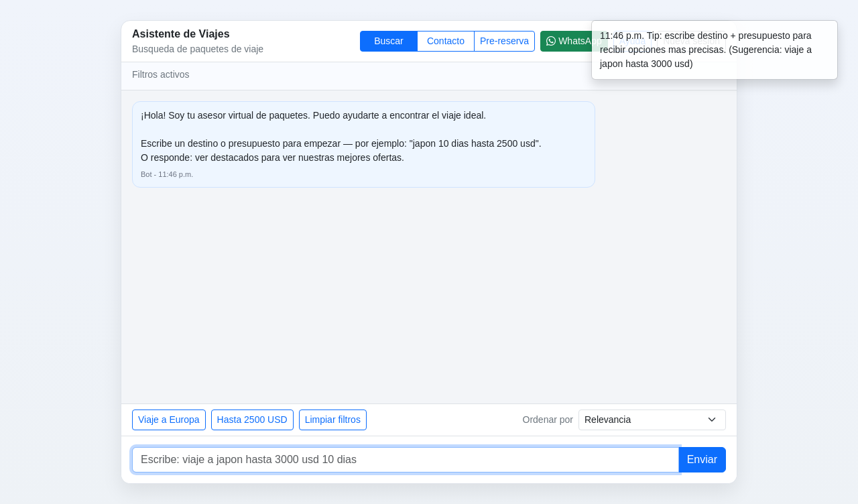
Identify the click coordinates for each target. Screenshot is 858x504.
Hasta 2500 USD (252, 420)
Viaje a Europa (169, 420)
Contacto (446, 41)
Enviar (702, 459)
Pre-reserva (504, 41)
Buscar (389, 41)
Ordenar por (548, 420)
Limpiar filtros (333, 420)
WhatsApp (574, 41)
